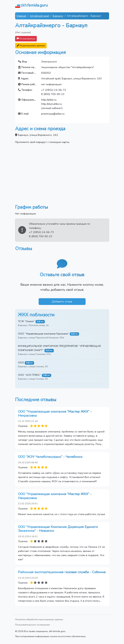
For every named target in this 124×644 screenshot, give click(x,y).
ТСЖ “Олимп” (26, 321)
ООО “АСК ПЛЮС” (30, 375)
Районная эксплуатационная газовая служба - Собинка (62, 572)
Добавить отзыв (62, 301)
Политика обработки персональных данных (39, 619)
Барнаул (58, 16)
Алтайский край (40, 16)
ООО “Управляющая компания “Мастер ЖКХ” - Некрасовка (55, 414)
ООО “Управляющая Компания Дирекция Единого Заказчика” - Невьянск (58, 529)
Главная (21, 16)
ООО (21, 362)
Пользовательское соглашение (33, 625)
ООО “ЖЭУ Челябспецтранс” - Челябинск (50, 457)
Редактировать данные (31, 45)
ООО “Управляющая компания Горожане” (44, 334)
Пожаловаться (26, 39)
